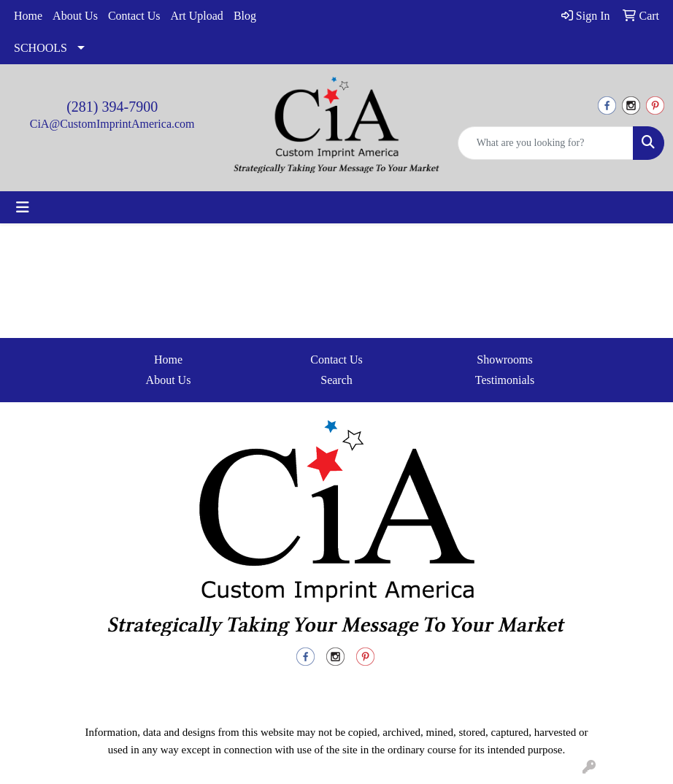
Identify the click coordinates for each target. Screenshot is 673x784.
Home (28, 16)
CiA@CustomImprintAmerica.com (112, 124)
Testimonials (505, 380)
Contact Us (134, 16)
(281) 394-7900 (112, 107)
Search (336, 380)
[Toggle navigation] (23, 207)
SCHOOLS (41, 48)
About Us (75, 16)
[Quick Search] (546, 143)
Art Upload (196, 16)
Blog (245, 16)
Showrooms (504, 360)
